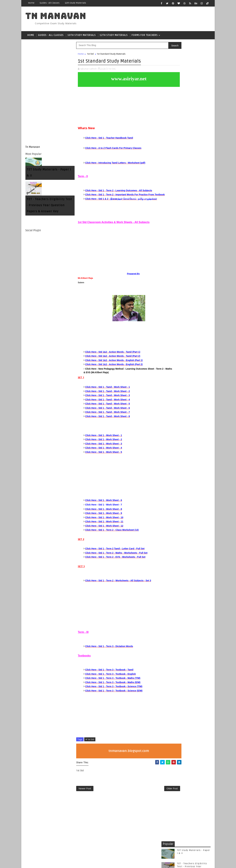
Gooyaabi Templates (84, 863)
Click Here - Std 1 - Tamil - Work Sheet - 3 (108, 404)
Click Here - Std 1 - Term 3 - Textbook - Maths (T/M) (113, 687)
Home (31, 3)
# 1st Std (90, 748)
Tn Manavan (56, 16)
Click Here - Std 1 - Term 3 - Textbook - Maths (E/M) (113, 691)
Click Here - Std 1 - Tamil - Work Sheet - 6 (108, 417)
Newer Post (85, 798)
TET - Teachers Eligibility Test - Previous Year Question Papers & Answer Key (49, 207)
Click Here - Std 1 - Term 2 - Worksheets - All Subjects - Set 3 (118, 589)
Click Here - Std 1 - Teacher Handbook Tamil (109, 139)
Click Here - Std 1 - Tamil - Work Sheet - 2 (108, 400)
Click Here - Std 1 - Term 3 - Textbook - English (111, 683)
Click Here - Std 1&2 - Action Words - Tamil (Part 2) (113, 365)
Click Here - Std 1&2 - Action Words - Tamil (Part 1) (113, 361)
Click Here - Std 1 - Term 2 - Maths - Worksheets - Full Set (116, 562)
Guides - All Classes (50, 3)
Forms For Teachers (145, 36)
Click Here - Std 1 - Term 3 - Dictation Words (109, 655)
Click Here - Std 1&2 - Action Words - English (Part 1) (114, 369)
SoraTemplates (46, 863)
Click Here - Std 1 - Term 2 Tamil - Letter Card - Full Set (115, 557)
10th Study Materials (82, 36)
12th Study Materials (75, 3)
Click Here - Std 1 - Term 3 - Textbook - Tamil (109, 678)
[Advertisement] (50, 93)
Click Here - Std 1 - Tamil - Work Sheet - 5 (108, 412)
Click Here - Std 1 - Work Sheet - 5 (104, 461)
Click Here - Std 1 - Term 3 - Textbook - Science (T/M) (114, 695)
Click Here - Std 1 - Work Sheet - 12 (104, 534)
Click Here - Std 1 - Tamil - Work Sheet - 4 (108, 408)
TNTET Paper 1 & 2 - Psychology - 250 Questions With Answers (194, 114)
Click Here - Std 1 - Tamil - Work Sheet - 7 (108, 421)
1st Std (90, 56)
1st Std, (112, 70)
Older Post (151, 798)
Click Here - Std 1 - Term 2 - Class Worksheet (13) (112, 539)
